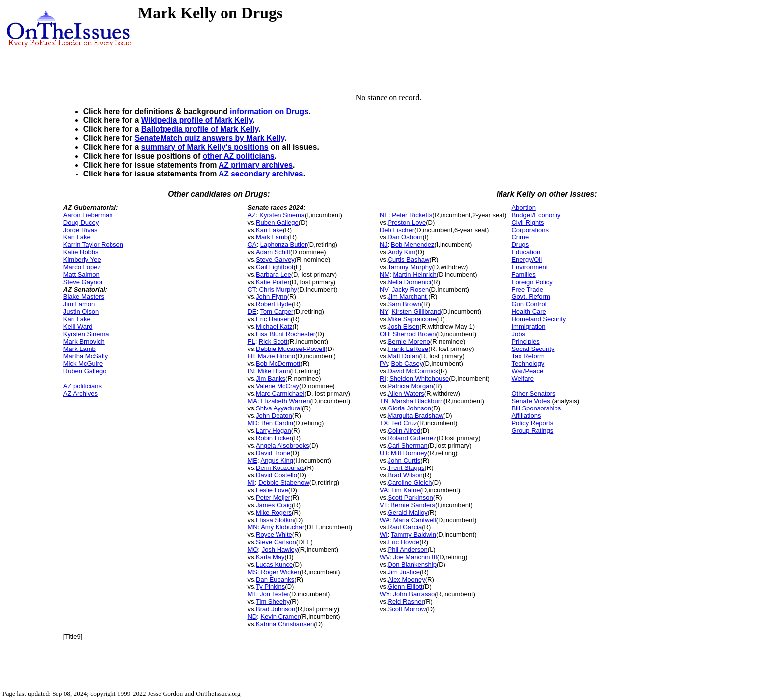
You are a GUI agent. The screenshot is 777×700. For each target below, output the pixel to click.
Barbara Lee (274, 274)
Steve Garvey (275, 260)
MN (252, 527)
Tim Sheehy (273, 602)
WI (384, 535)
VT (383, 505)
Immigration (528, 326)
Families (523, 274)
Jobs (518, 334)
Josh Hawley (280, 550)
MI (251, 483)
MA (252, 401)
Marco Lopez (82, 267)
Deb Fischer (397, 230)
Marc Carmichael (280, 393)
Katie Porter (273, 282)
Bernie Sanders (413, 505)
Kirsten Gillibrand (416, 312)
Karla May (270, 557)
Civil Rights (527, 222)
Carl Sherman (408, 445)
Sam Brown (405, 304)
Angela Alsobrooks (282, 445)
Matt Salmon (82, 274)
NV (384, 289)
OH (385, 334)
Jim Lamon (79, 304)
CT (251, 289)
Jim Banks (271, 379)
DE (252, 312)
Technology (528, 364)
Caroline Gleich (410, 483)
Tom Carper (277, 312)
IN (250, 371)
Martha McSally (86, 356)
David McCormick (413, 371)
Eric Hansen (273, 319)
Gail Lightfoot (275, 267)
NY (384, 312)
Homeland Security (539, 319)
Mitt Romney (409, 453)
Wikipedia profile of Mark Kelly (197, 120)
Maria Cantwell (415, 520)
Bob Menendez (413, 245)
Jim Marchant (408, 297)
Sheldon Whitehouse (419, 379)
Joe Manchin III (415, 557)
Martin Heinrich (415, 274)
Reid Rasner (406, 602)
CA (252, 245)
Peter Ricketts (412, 215)
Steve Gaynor (83, 282)
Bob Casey (407, 364)
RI (383, 379)
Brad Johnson (276, 609)
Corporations (530, 230)
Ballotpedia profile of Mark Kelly (200, 129)
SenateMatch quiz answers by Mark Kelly (210, 138)
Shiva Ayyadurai (279, 408)
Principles (525, 341)
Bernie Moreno (409, 341)
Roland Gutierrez (412, 438)
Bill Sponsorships (536, 408)
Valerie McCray (277, 386)
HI (250, 356)
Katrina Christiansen (285, 624)
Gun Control (529, 304)
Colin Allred (404, 431)
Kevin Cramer (280, 616)
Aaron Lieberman (88, 215)
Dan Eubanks (275, 579)
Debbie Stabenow (284, 483)
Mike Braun (274, 371)
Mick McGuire (83, 364)
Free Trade (527, 289)
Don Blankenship (412, 564)
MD (252, 423)
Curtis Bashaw (409, 260)
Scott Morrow (407, 609)
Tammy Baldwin (414, 535)
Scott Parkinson (411, 497)
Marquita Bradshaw (416, 416)
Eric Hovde (404, 542)
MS (252, 572)
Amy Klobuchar (282, 527)
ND (252, 616)
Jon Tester (275, 594)
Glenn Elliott (405, 587)
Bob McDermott (278, 364)
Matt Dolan (404, 356)
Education (526, 252)
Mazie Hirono (277, 356)
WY (385, 594)
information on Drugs (269, 111)
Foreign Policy (532, 282)
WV (385, 557)
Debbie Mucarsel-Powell (290, 349)
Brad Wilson (405, 475)
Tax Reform (528, 356)
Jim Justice (404, 572)
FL (251, 341)
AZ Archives (81, 393)
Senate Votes (530, 401)
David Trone (273, 453)
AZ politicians (83, 386)
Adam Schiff (273, 252)
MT (251, 594)
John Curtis (404, 460)
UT (384, 453)
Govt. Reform (530, 297)
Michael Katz (274, 326)
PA (384, 364)
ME (252, 460)
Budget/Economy (536, 215)
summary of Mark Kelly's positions (205, 147)
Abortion (523, 207)
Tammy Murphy (410, 267)
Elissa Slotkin (275, 520)
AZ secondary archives (261, 174)
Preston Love (407, 222)
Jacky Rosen (410, 289)
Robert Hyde (274, 304)
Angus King (277, 460)
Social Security (533, 349)
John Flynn (272, 297)
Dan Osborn (405, 237)
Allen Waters (406, 393)
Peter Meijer (273, 497)
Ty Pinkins (270, 587)
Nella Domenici (410, 282)
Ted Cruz (404, 423)
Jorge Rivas (81, 230)
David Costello (277, 475)
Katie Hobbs (81, 252)
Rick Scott (273, 341)
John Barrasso (414, 594)
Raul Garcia (405, 527)
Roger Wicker (280, 572)
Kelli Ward (78, 326)
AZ (251, 215)
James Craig (274, 505)
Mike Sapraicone (412, 319)
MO (252, 550)
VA (384, 490)
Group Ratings (532, 431)
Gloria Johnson (410, 408)
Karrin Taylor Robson (93, 245)
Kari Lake (77, 237)
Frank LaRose (408, 349)
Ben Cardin (277, 423)
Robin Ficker (274, 438)
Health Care (528, 312)
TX (384, 423)
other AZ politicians (239, 156)
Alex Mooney (407, 579)
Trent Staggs (406, 468)
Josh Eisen (404, 326)
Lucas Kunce (274, 564)
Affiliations (526, 416)
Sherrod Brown (415, 334)
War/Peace (527, 371)
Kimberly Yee (82, 260)
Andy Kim (402, 252)
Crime (520, 237)
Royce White (274, 535)
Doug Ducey (81, 222)
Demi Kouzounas (280, 468)
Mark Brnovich (84, 341)
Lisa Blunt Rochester (285, 334)
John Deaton (274, 416)
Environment (529, 267)
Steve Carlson (276, 542)
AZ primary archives (256, 165)
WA (385, 520)
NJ (384, 245)
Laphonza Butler (284, 245)
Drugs (520, 245)
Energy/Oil (527, 260)
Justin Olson (81, 312)
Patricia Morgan (411, 386)
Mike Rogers (274, 512)
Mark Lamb (80, 349)
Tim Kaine (405, 490)
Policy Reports (532, 423)
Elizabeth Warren (285, 401)
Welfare (523, 379)
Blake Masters (84, 297)
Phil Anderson (408, 550)
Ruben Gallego (85, 371)
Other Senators (533, 393)
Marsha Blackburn (418, 401)
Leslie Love (272, 490)
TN (384, 401)
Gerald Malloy (408, 512)
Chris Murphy (278, 289)
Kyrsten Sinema (86, 334)
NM (385, 274)
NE (384, 215)
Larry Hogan (274, 431)
